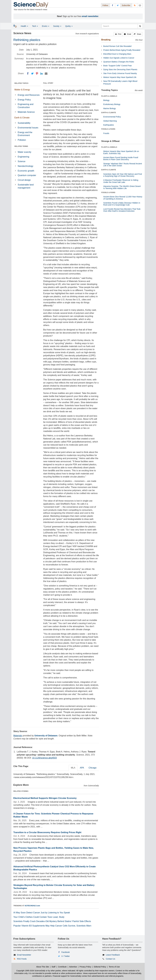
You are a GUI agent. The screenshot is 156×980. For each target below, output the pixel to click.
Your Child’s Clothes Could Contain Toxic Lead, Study (39, 917)
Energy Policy (24, 100)
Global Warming (110, 121)
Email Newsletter (24, 955)
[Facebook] (28, 73)
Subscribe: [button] (126, 5)
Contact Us (111, 959)
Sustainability (24, 123)
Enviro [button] (46, 26)
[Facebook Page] (112, 5)
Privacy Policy (85, 967)
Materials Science (26, 112)
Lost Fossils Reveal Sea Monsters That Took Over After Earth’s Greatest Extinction (122, 210)
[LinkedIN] (42, 73)
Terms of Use (114, 967)
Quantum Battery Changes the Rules (119, 62)
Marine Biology (110, 108)
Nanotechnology (26, 166)
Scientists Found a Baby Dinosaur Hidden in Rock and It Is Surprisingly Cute (122, 204)
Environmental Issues (28, 128)
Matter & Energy (22, 90)
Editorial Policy (100, 967)
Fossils (106, 133)
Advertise (73, 967)
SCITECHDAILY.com (32, 906)
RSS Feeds (22, 959)
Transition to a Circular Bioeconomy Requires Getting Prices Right (47, 832)
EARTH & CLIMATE (109, 113)
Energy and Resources (29, 95)
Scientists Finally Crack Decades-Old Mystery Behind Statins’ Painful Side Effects (52, 921)
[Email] (46, 73)
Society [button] (57, 26)
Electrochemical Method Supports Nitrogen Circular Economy (45, 798)
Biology (106, 100)
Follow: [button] (105, 5)
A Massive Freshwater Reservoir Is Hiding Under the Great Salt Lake (121, 181)
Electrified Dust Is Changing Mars (117, 54)
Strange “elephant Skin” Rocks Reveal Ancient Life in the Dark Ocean (123, 165)
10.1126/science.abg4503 (44, 758)
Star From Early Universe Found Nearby (120, 73)
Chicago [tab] (93, 768)
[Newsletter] (140, 5)
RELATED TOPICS (21, 83)
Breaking (106, 40)
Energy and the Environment (25, 134)
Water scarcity (25, 152)
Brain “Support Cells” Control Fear (118, 66)
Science (22, 161)
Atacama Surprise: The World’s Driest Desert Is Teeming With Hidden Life (122, 187)
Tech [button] (35, 26)
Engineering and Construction (26, 106)
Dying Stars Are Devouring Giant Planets (120, 69)
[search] (140, 26)
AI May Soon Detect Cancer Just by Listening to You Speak (42, 913)
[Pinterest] (37, 73)
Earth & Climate (22, 118)
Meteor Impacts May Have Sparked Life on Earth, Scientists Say (121, 152)
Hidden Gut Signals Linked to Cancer (119, 58)
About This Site (43, 967)
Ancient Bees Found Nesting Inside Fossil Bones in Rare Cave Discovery (121, 158)
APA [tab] (82, 768)
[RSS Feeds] (135, 5)
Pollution (22, 140)
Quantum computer (27, 175)
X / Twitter (66, 956)
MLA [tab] (73, 768)
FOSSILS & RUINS (108, 129)
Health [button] (24, 26)
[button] (118, 34)
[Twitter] (32, 73)
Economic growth (26, 171)
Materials (18, 736)
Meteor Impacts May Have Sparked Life (120, 77)
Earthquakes (109, 125)
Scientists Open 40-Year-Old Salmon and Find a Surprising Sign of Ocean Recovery (123, 175)
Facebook (66, 952)
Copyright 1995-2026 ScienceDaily (31, 971)
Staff (53, 967)
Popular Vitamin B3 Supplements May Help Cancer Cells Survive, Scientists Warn (52, 926)
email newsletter (90, 16)
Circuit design (24, 180)
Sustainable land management (26, 186)
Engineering (23, 157)
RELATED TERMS (21, 146)
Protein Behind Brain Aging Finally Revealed (122, 50)
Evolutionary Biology (112, 104)
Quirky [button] (69, 26)
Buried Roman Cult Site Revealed (117, 46)
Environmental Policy (112, 117)
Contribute (62, 967)
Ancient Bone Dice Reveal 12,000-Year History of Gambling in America (123, 198)
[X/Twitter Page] (118, 5)
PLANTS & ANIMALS (109, 96)
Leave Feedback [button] (113, 955)
